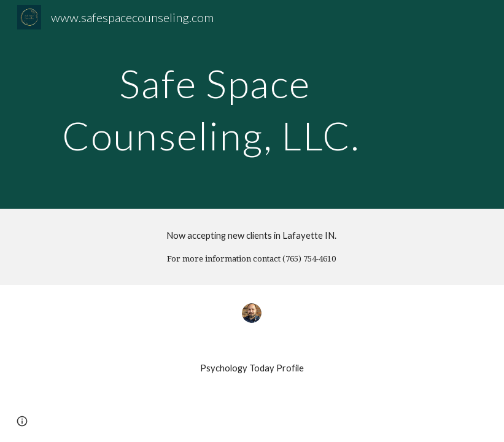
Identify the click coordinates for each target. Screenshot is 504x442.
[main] (215, 105)
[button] (22, 421)
